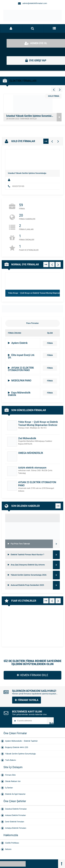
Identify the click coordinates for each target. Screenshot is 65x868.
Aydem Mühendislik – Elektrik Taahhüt (21, 741)
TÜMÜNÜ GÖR (46, 141)
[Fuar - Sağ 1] (58, 601)
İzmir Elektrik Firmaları (15, 822)
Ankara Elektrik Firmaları (16, 815)
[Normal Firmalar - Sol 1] (52, 265)
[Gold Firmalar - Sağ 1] (58, 141)
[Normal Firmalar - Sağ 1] (58, 265)
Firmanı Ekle (10, 775)
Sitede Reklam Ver (13, 781)
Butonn (52, 723)
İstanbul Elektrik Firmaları (16, 809)
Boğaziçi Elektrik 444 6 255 (17, 747)
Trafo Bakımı (11, 760)
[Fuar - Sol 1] (52, 601)
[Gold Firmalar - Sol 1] (52, 141)
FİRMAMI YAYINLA (27, 700)
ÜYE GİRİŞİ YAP (36, 61)
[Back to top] (62, 864)
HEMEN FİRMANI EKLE (32, 675)
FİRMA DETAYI (50, 344)
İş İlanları (9, 788)
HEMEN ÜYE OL (36, 43)
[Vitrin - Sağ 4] (60, 89)
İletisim (8, 849)
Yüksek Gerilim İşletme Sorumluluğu (20, 754)
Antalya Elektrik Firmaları (16, 828)
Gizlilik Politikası (12, 843)
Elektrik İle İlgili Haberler (15, 794)
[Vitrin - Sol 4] (54, 89)
